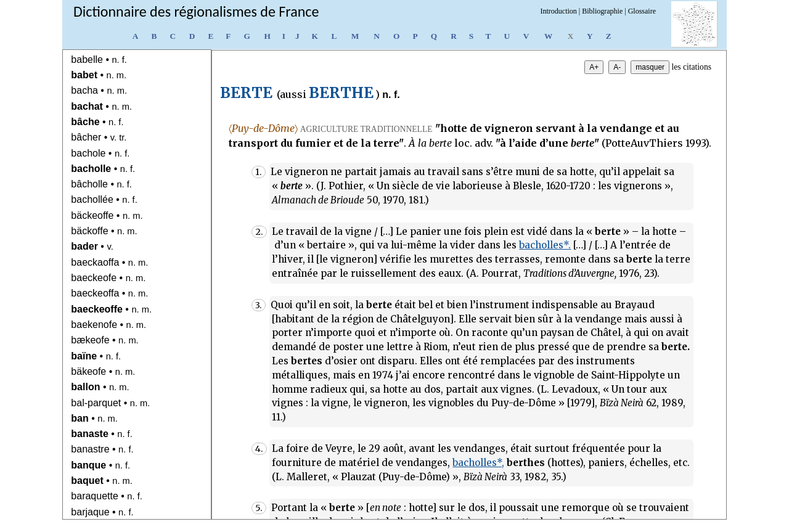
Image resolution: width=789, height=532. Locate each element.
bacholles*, (478, 463)
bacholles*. (545, 245)
